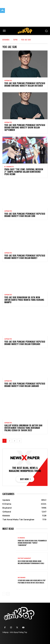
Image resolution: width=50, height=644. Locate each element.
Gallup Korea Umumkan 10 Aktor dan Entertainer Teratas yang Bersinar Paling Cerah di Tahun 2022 (23, 428)
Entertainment (24, 558)
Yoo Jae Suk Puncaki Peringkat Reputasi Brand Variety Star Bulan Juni (25, 215)
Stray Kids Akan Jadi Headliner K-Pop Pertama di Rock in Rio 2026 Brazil (32, 581)
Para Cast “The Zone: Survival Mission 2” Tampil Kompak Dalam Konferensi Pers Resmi (24, 172)
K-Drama (21, 538)
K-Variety (9, 167)
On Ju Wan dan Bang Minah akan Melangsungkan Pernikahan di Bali (31, 562)
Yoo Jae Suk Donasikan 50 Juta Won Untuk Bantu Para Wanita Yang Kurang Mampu (24, 300)
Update (8, 81)
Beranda (6, 40)
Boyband (22, 578)
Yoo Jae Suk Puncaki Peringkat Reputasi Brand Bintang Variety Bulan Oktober (25, 84)
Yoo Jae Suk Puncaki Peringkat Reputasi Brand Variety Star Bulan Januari (25, 385)
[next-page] (20, 441)
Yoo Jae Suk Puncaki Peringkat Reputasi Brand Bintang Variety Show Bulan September (25, 127)
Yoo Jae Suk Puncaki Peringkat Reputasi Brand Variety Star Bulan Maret (25, 257)
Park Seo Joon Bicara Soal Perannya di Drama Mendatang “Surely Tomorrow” (32, 543)
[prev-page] (4, 594)
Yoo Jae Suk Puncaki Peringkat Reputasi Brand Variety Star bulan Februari (25, 343)
